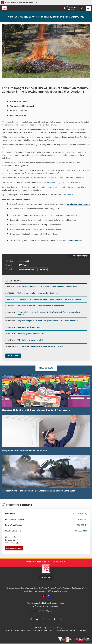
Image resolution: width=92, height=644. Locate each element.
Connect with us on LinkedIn (55, 620)
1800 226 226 (81, 520)
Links (66, 631)
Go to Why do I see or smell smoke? (46, 342)
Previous (30, 611)
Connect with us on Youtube (37, 620)
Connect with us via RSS (61, 620)
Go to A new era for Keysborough (46, 329)
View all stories (13, 356)
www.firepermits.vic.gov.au (53, 183)
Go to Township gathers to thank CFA (46, 335)
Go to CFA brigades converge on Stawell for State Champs (46, 348)
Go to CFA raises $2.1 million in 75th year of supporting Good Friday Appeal (46, 288)
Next (36, 611)
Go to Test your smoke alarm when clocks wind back (46, 295)
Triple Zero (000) (80, 514)
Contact (51, 631)
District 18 (43, 270)
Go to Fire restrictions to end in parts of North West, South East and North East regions (46, 315)
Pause (33, 611)
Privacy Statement (20, 631)
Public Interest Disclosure (38, 631)
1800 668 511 (82, 526)
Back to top (48, 578)
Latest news (13, 281)
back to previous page (79, 256)
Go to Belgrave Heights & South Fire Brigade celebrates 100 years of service (46, 322)
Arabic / (45, 611)
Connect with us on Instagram (43, 620)
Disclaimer (9, 631)
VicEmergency (82, 631)
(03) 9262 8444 (81, 531)
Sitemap (72, 631)
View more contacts (14, 549)
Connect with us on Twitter (49, 620)
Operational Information (28, 270)
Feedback (59, 631)
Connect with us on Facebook (31, 620)
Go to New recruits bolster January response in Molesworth (46, 307)
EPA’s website (67, 195)
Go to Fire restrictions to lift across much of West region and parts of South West (46, 301)
